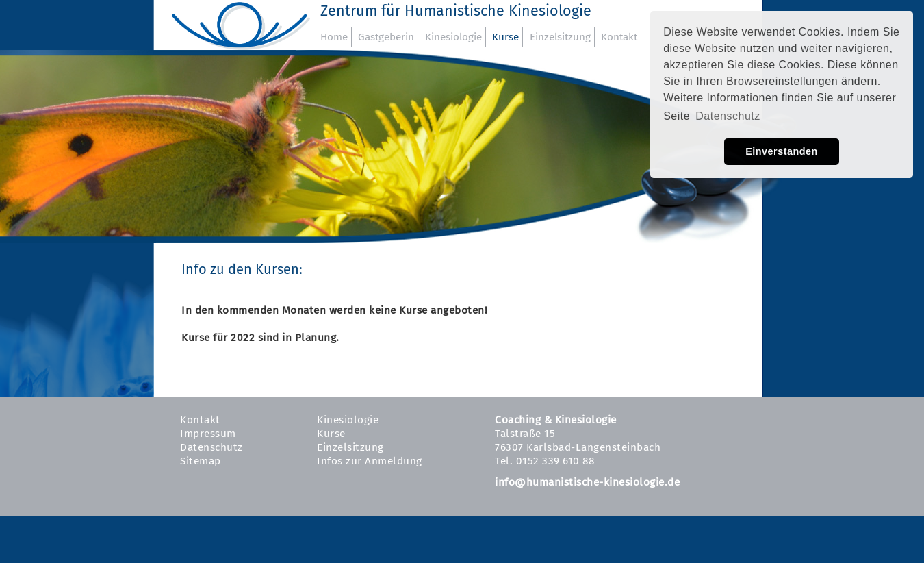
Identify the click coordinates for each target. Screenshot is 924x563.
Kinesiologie (453, 37)
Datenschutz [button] (728, 116)
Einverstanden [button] (782, 151)
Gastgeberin (386, 37)
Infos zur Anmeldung (370, 461)
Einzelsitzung (560, 37)
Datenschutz (211, 447)
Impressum (208, 434)
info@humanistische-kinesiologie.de (587, 482)
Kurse (505, 37)
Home (334, 37)
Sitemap (201, 461)
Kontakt (619, 37)
